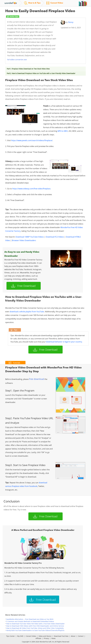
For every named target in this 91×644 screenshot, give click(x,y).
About (73, 636)
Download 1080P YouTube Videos (30, 237)
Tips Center (10, 636)
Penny (71, 22)
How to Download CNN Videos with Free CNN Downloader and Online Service (35, 626)
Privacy (46, 638)
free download (37, 379)
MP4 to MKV (63, 131)
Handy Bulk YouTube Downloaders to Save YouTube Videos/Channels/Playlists (35, 630)
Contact (81, 636)
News (53, 638)
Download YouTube (61, 636)
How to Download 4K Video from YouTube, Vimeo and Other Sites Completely (35, 628)
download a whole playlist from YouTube (27, 312)
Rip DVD (20, 636)
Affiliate (38, 638)
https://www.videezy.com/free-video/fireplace (31, 189)
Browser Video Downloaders (24, 240)
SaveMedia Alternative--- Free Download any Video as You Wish (30, 619)
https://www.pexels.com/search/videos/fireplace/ (32, 140)
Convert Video (31, 636)
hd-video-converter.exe (17, 60)
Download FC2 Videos (55, 237)
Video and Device (45, 636)
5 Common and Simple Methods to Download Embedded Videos (30, 621)
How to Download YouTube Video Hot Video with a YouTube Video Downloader (35, 624)
